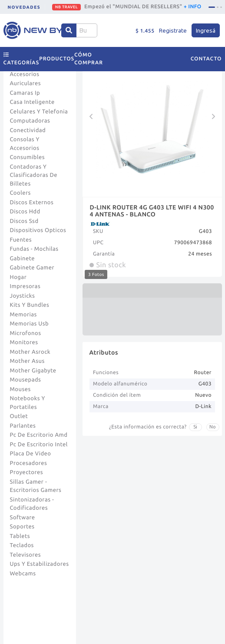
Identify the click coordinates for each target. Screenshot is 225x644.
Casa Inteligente (32, 102)
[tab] (212, 7)
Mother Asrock (30, 352)
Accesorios (25, 74)
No (213, 427)
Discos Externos (32, 202)
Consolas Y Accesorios (25, 144)
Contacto (206, 59)
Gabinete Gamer (32, 268)
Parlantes (23, 426)
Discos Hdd (25, 212)
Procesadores (29, 463)
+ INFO (193, 7)
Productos (57, 59)
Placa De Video (31, 454)
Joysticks (23, 296)
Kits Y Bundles (30, 305)
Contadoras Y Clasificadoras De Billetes (34, 175)
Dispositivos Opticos (38, 230)
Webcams (23, 574)
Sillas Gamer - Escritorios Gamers (36, 486)
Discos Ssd (24, 221)
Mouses (20, 389)
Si (195, 427)
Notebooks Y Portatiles (28, 403)
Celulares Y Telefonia (39, 112)
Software (23, 518)
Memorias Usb (30, 324)
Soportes (22, 527)
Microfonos (26, 333)
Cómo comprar (89, 59)
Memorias (23, 315)
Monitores (24, 342)
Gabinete (23, 259)
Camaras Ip (25, 93)
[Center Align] (69, 30)
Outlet (19, 416)
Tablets (20, 536)
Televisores (26, 555)
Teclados (22, 545)
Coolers (20, 193)
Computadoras (30, 121)
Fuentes (21, 240)
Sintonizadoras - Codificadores (32, 504)
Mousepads (26, 380)
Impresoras (25, 286)
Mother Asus (27, 361)
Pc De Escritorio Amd (39, 435)
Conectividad (28, 130)
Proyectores (26, 472)
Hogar (18, 277)
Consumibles (28, 157)
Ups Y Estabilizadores (40, 564)
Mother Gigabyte (33, 371)
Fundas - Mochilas (34, 249)
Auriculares (26, 83)
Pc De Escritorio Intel (39, 445)
